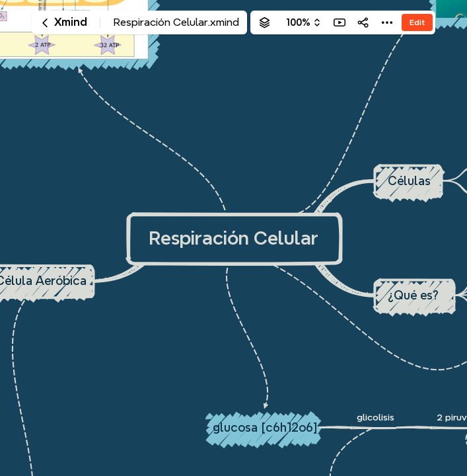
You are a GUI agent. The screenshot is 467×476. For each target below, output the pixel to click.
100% (298, 22)
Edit (417, 22)
